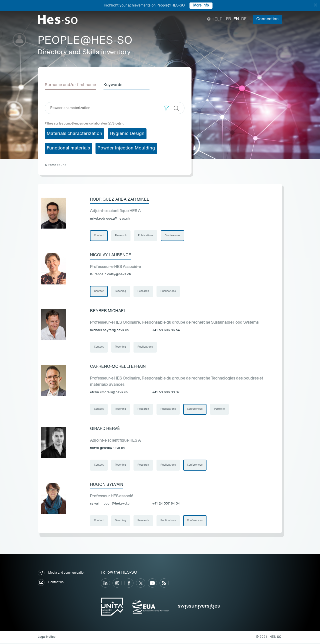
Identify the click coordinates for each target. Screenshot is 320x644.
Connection (267, 19)
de (244, 19)
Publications (146, 236)
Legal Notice (47, 638)
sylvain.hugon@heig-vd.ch (111, 504)
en (236, 19)
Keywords (113, 85)
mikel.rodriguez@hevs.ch (110, 219)
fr (228, 19)
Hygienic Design (127, 133)
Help (215, 19)
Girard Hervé (105, 429)
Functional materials (68, 148)
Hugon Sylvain (107, 485)
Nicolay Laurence (111, 255)
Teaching (121, 291)
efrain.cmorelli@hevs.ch (109, 393)
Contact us (51, 583)
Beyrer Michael (108, 311)
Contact (99, 236)
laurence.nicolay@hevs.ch (110, 275)
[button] (166, 108)
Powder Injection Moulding (126, 148)
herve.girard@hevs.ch (107, 449)
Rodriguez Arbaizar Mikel (120, 199)
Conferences (173, 236)
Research (121, 236)
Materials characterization (74, 133)
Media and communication (61, 574)
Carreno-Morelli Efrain (118, 367)
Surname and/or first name (70, 85)
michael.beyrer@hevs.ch (109, 330)
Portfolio (220, 410)
